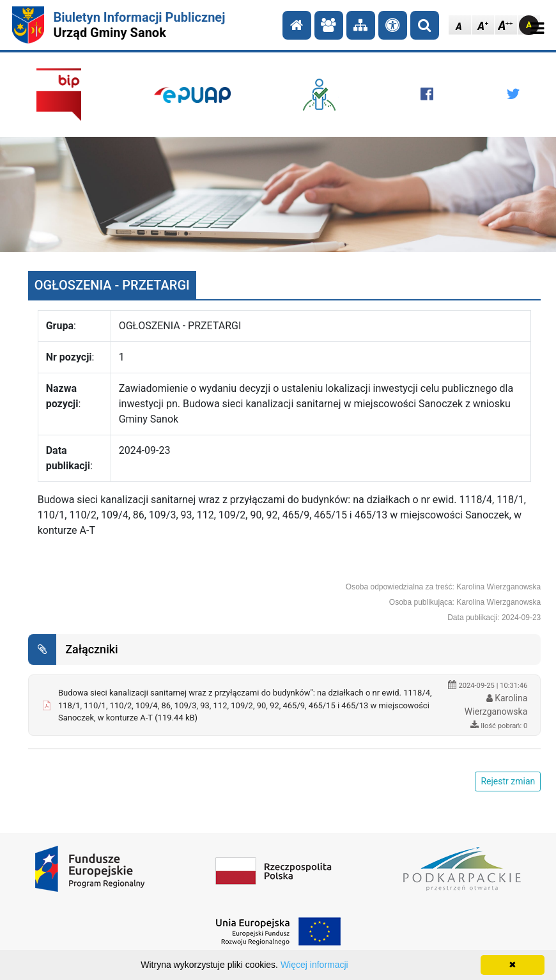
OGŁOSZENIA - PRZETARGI (112, 285)
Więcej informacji (314, 965)
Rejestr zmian (508, 781)
